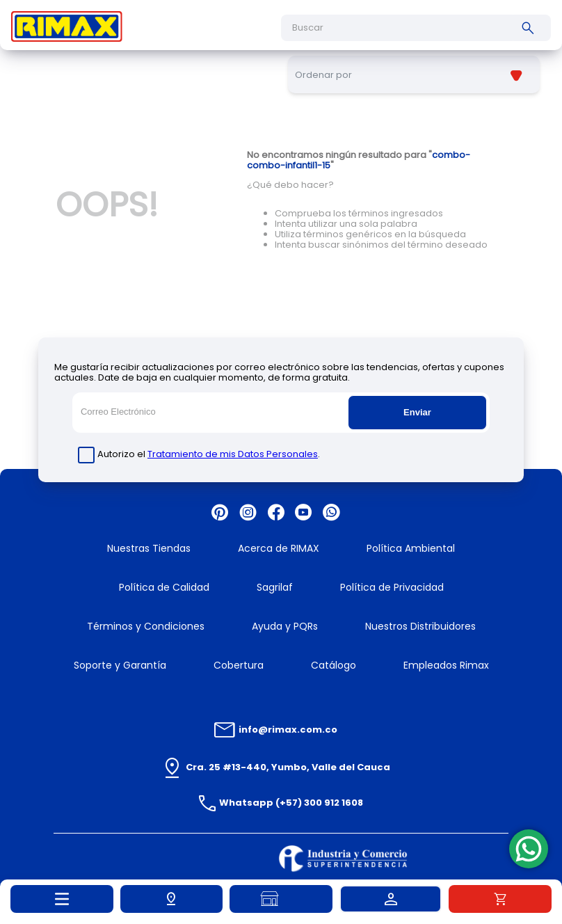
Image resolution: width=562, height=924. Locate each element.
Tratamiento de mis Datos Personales (233, 454)
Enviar (417, 412)
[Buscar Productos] (531, 28)
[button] (172, 899)
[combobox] (416, 28)
